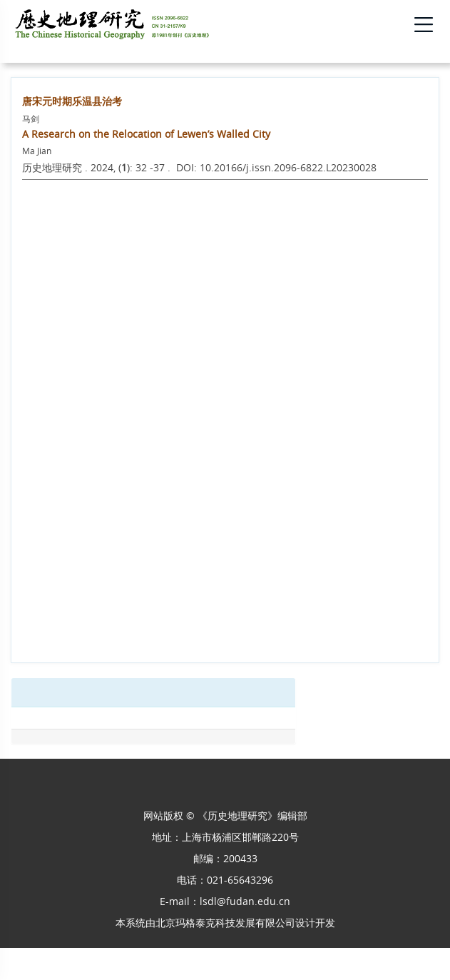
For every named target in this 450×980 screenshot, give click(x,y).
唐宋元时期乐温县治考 (72, 101)
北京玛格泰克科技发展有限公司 (225, 923)
